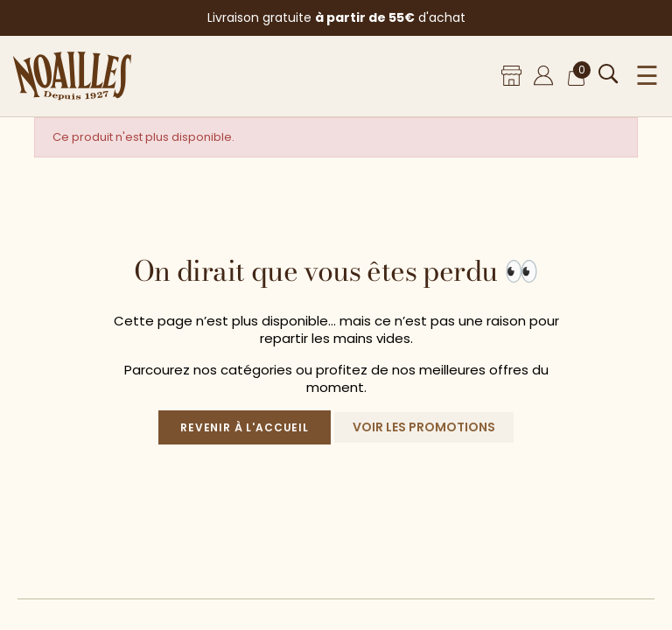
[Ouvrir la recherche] (609, 74)
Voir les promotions (424, 427)
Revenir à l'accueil (245, 427)
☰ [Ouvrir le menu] (647, 76)
